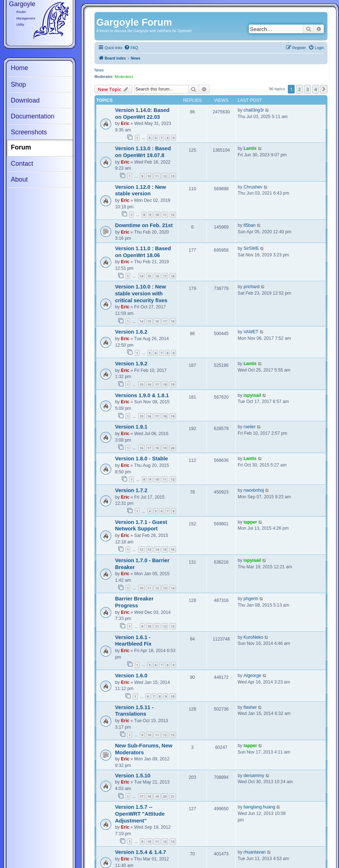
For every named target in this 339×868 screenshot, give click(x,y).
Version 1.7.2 (131, 490)
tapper (250, 522)
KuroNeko (253, 637)
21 (173, 796)
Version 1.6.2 (131, 332)
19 (173, 384)
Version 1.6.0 (131, 676)
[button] (324, 89)
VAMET (251, 332)
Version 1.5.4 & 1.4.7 (140, 852)
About (19, 179)
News (99, 70)
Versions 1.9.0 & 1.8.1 (142, 395)
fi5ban (249, 225)
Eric (125, 123)
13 (173, 176)
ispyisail (252, 395)
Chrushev (253, 187)
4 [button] (316, 89)
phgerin (251, 599)
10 (149, 176)
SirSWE (251, 248)
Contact (22, 164)
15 (149, 276)
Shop (18, 84)
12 (165, 176)
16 (157, 276)
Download (25, 100)
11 (157, 176)
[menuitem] (131, 48)
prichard (251, 287)
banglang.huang (259, 807)
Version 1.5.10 (133, 776)
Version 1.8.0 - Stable (142, 459)
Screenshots (29, 132)
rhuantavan (254, 852)
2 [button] (300, 89)
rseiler (249, 427)
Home (19, 68)
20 (173, 448)
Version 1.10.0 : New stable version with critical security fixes (141, 293)
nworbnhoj (254, 490)
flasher (250, 707)
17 (165, 276)
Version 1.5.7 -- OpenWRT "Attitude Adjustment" (140, 814)
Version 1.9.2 (131, 364)
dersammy (254, 776)
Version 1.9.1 (131, 427)
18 (173, 276)
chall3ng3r (254, 110)
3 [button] (307, 89)
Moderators (124, 77)
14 (141, 276)
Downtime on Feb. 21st (144, 225)
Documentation (33, 116)
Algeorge (252, 676)
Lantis (250, 148)
